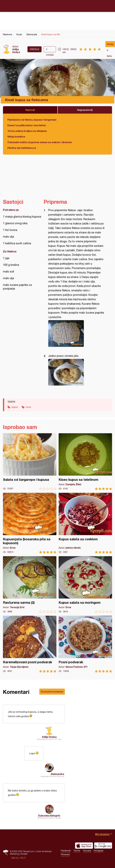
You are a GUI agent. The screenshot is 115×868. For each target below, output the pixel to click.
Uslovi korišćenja (43, 851)
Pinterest (65, 854)
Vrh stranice (102, 834)
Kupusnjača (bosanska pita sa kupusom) (30, 523)
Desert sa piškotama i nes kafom (27, 125)
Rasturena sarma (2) (30, 585)
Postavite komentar (52, 692)
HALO (23, 858)
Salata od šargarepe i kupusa (30, 462)
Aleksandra (57, 774)
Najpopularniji (85, 110)
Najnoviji (30, 110)
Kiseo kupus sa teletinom (85, 462)
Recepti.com (58, 6)
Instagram (99, 851)
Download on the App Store (84, 846)
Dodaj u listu (110, 45)
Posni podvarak (85, 644)
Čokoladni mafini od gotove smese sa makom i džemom (40, 142)
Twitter (77, 851)
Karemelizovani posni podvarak (30, 644)
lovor (28, 407)
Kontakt (24, 854)
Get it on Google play (103, 846)
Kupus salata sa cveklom (85, 523)
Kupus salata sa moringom (85, 585)
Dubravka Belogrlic (49, 816)
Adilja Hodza (16, 51)
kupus (15, 407)
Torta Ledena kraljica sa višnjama (27, 131)
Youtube (87, 851)
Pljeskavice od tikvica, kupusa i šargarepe (32, 120)
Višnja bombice (16, 137)
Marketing (14, 854)
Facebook (66, 851)
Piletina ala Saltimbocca (22, 148)
